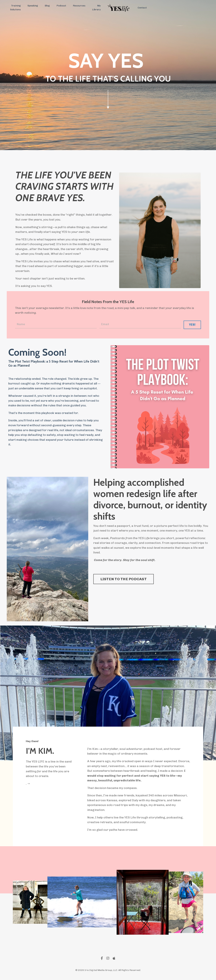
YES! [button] (192, 325)
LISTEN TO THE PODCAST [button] (124, 580)
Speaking (33, 6)
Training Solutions (15, 7)
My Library (96, 7)
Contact (142, 8)
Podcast (61, 6)
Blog (47, 6)
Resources (79, 6)
